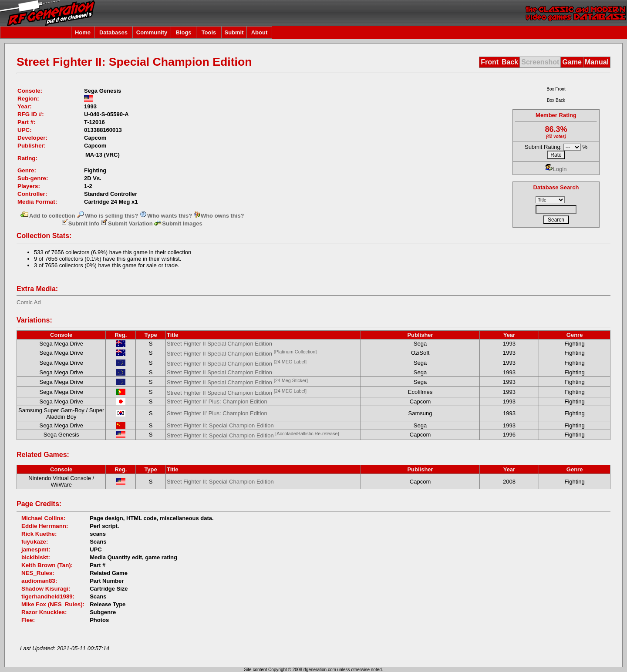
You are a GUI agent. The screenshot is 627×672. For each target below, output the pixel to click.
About (260, 32)
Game (572, 62)
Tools (209, 32)
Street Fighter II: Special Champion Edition (220, 425)
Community (152, 32)
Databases (113, 32)
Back (510, 62)
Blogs (183, 32)
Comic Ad (29, 302)
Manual (597, 62)
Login (556, 169)
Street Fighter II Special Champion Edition (219, 344)
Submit (234, 32)
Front (490, 62)
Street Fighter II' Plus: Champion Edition (217, 402)
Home (83, 32)
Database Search (556, 187)
